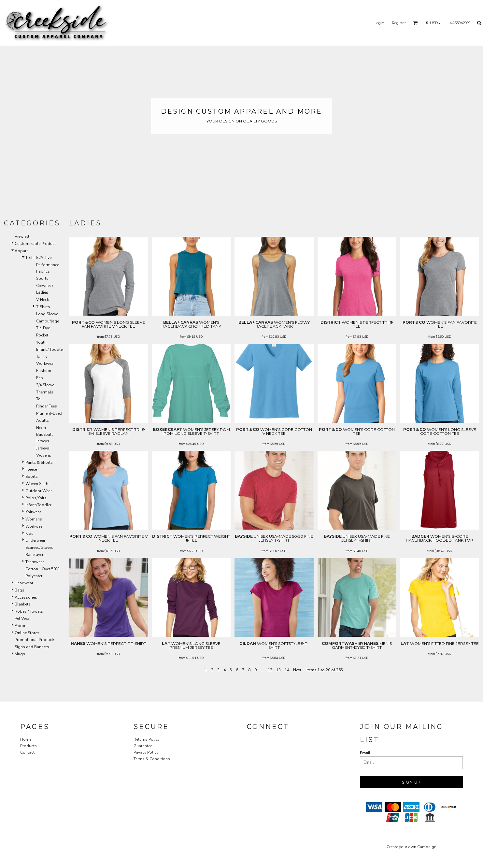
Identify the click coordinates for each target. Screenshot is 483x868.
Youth (41, 342)
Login (379, 23)
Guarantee (143, 746)
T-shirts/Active (38, 258)
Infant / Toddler (50, 349)
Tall (40, 399)
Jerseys (43, 448)
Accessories (26, 597)
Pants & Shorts (39, 462)
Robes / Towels (29, 611)
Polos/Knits (36, 498)
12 (270, 670)
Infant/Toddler (38, 505)
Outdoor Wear (39, 491)
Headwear (24, 583)
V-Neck (43, 300)
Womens (34, 519)
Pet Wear (23, 619)
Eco (40, 378)
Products (28, 746)
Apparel (22, 251)
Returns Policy (147, 739)
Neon (41, 428)
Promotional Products (35, 640)
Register (399, 23)
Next (297, 670)
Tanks (42, 357)
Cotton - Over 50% (43, 569)
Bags (20, 590)
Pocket (42, 335)
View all (22, 236)
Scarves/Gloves (39, 548)
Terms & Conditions (152, 759)
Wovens (44, 455)
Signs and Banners (32, 647)
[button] (416, 23)
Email (365, 753)
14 (287, 670)
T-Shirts (43, 307)
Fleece (31, 469)
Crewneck (45, 286)
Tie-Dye (43, 328)
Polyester (34, 576)
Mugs (20, 654)
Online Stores (27, 633)
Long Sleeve (47, 314)
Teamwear (35, 562)
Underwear (35, 540)
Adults (43, 420)
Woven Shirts (37, 484)
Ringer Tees (47, 406)
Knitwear (33, 512)
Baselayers (36, 555)
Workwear (45, 363)
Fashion (44, 371)
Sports (42, 278)
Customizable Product (35, 244)
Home (26, 739)
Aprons (22, 626)
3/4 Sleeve (45, 385)
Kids (29, 534)
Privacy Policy (146, 752)
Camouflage (48, 321)
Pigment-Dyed (49, 413)
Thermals (45, 392)
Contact (27, 752)
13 (278, 670)
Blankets (23, 604)
